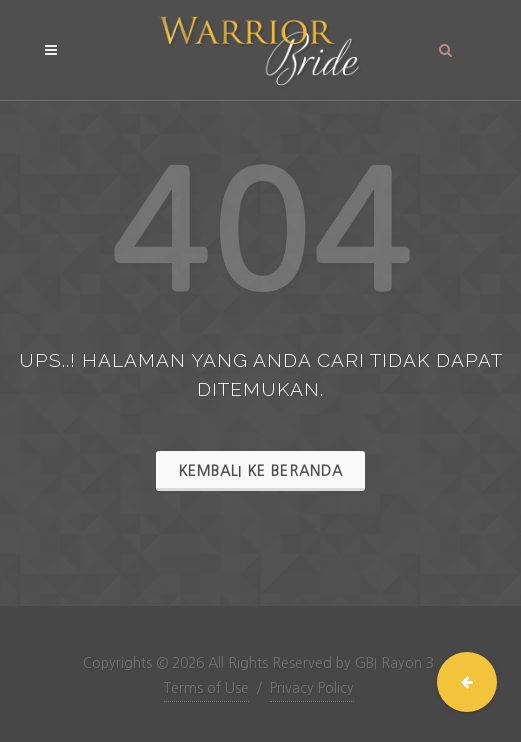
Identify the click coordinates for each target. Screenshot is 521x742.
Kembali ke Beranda (260, 471)
